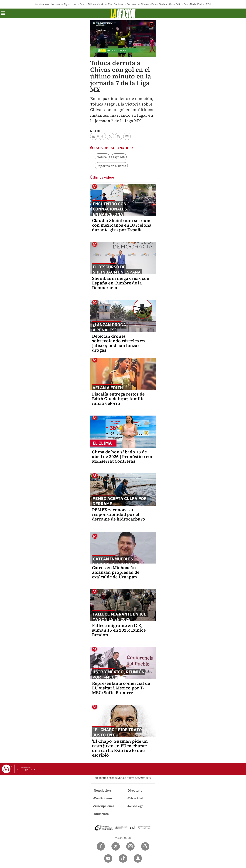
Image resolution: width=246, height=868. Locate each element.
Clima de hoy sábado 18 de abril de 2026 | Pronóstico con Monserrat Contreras (123, 457)
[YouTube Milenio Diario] (108, 858)
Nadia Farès (197, 4)
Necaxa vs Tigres (61, 4)
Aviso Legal (136, 806)
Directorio (135, 791)
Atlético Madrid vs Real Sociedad (106, 4)
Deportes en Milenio (111, 166)
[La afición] (123, 13)
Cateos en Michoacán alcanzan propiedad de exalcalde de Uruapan (116, 572)
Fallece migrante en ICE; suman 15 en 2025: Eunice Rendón (119, 630)
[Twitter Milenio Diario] (116, 846)
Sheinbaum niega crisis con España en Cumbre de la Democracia (121, 283)
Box (186, 4)
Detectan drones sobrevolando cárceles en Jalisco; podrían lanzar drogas (118, 343)
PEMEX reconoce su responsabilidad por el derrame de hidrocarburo (119, 514)
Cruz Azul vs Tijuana (138, 4)
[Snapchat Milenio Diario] (138, 858)
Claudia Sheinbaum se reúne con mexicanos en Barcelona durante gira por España (122, 225)
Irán (75, 4)
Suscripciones (104, 806)
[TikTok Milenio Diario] (123, 858)
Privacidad (135, 798)
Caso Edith (175, 4)
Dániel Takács (159, 4)
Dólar (82, 4)
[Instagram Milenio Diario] (130, 846)
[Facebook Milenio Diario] (101, 846)
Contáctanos (103, 798)
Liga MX (119, 157)
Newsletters (103, 791)
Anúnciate (101, 814)
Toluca (102, 157)
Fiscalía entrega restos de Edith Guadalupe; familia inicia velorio (118, 399)
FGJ (208, 4)
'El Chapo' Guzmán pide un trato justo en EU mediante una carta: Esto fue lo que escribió (120, 748)
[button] (3, 14)
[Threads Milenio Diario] (145, 846)
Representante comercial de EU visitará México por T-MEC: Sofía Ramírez (121, 688)
